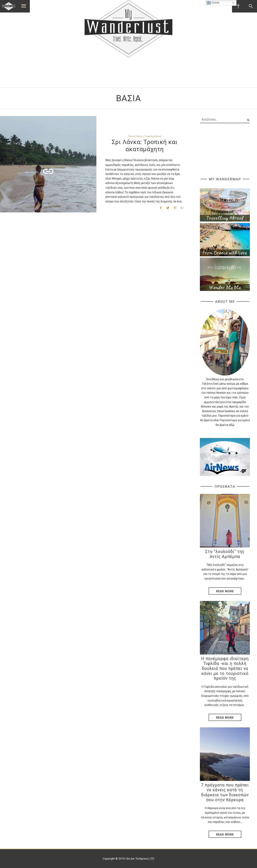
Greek (213, 3)
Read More (225, 591)
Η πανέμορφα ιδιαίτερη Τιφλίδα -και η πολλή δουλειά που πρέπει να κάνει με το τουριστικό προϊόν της (225, 669)
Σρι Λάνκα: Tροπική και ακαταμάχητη (145, 146)
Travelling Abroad (153, 136)
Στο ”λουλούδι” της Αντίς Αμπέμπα (225, 554)
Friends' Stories (135, 136)
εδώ (216, 420)
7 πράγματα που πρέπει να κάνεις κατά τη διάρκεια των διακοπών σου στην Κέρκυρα (225, 792)
